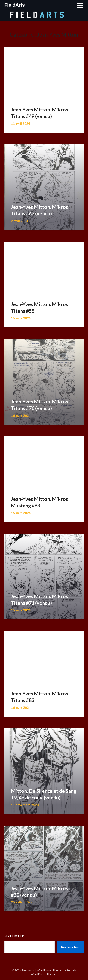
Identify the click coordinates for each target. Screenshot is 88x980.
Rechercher (14, 936)
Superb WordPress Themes (53, 972)
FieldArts (15, 5)
